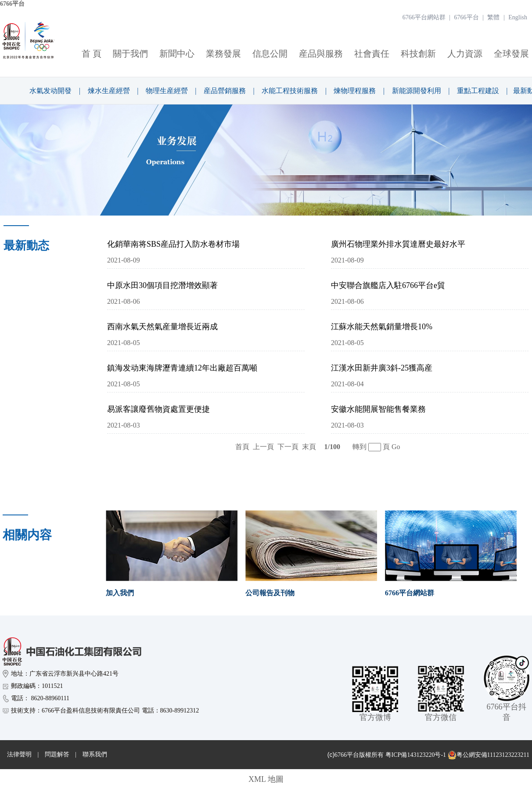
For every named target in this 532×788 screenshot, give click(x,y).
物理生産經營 (167, 91)
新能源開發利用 (417, 91)
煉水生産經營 (109, 91)
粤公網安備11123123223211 (489, 755)
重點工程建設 (478, 91)
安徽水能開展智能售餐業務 (378, 409)
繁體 (493, 17)
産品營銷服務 (225, 91)
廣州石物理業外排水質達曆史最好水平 (398, 244)
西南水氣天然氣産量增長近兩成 (162, 327)
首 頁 (92, 54)
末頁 (309, 447)
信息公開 (270, 54)
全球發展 (511, 54)
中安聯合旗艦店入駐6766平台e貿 (388, 285)
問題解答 (57, 754)
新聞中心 (177, 54)
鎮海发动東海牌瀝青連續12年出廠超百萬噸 (182, 368)
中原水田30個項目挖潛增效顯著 (162, 285)
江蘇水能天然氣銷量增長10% (382, 327)
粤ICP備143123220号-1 (416, 755)
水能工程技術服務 (290, 91)
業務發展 (223, 54)
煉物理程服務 (355, 91)
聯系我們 (95, 754)
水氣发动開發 (50, 91)
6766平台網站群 (424, 17)
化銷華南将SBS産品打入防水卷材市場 (173, 244)
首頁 (242, 447)
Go (396, 447)
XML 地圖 (266, 779)
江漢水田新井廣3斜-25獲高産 (382, 368)
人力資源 (465, 54)
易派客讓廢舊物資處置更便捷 (158, 409)
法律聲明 (19, 754)
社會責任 (372, 54)
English (518, 17)
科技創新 (418, 54)
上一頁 (263, 447)
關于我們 (130, 54)
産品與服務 (321, 54)
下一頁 (288, 447)
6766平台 (12, 4)
